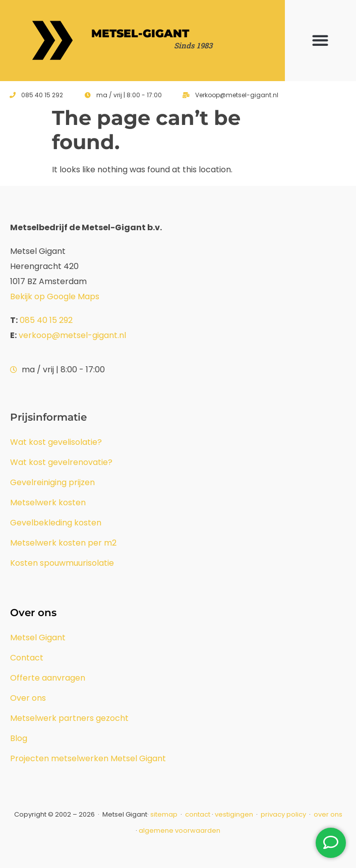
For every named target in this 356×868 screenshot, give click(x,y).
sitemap (164, 814)
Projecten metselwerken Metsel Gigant (88, 758)
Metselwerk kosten (48, 503)
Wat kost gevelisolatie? (56, 442)
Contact (27, 658)
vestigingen (234, 814)
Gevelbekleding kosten (56, 523)
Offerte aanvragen (48, 678)
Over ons (28, 698)
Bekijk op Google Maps (55, 296)
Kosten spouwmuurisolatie (62, 563)
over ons (328, 814)
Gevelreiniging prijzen (52, 482)
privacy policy (284, 814)
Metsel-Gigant (140, 34)
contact (198, 814)
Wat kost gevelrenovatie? (61, 462)
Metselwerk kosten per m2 (63, 543)
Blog (19, 738)
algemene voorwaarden (180, 830)
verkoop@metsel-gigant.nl (72, 335)
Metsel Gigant (38, 638)
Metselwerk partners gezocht (69, 718)
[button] (320, 41)
